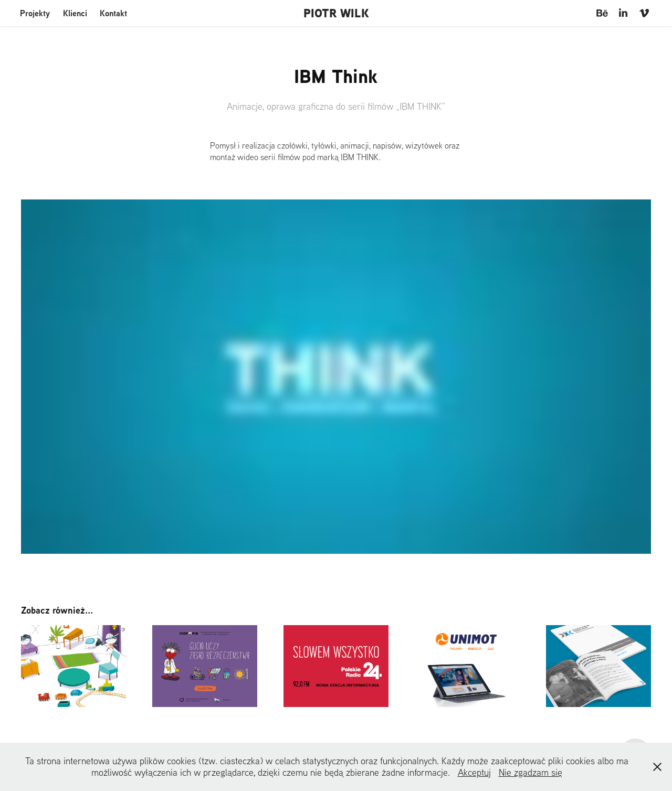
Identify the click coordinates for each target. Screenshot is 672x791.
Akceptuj (474, 772)
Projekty (35, 13)
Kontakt (113, 13)
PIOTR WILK (336, 13)
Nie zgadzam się (531, 772)
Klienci (75, 13)
